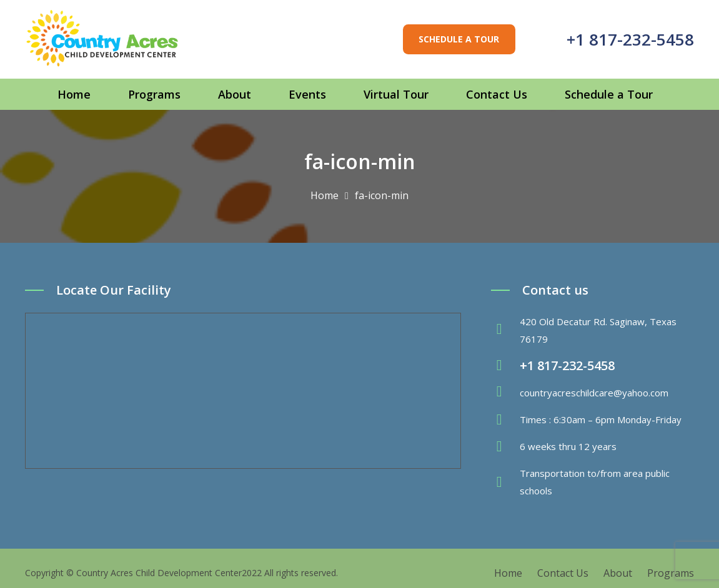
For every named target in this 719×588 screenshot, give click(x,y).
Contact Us (563, 573)
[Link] (103, 39)
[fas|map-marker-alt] (505, 330)
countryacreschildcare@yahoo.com (594, 393)
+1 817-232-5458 (630, 39)
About (618, 573)
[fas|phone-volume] (505, 366)
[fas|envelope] (505, 393)
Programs (671, 573)
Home (508, 573)
